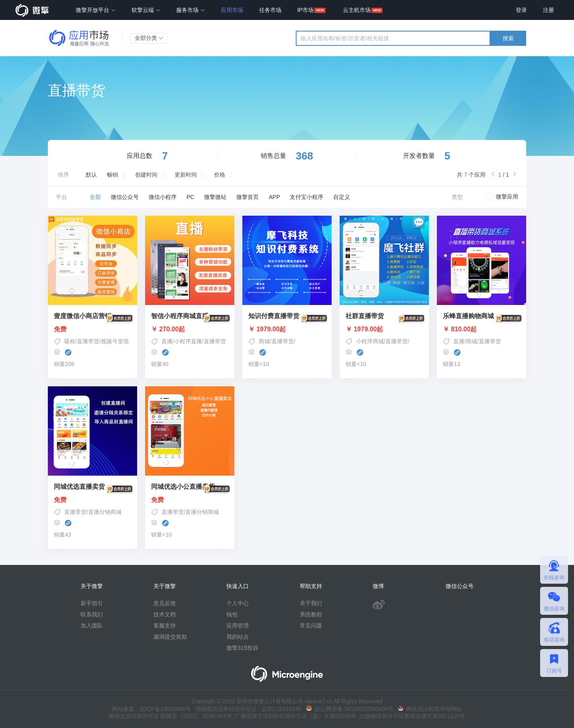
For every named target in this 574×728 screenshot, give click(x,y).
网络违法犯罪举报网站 (430, 709)
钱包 (232, 614)
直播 (167, 341)
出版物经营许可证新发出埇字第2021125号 (411, 716)
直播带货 (88, 341)
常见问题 (311, 626)
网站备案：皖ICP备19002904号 (151, 709)
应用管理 (238, 626)
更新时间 (186, 175)
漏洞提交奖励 (170, 637)
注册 (548, 10)
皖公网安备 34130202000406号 (350, 709)
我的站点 (238, 637)
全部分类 (149, 38)
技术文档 (165, 614)
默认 (91, 175)
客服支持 (165, 626)
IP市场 (306, 10)
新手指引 (92, 603)
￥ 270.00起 (190, 329)
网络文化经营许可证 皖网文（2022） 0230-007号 (170, 716)
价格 (220, 175)
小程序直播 (188, 341)
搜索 (508, 38)
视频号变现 (115, 341)
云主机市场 (357, 10)
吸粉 (70, 341)
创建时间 (146, 175)
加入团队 (92, 626)
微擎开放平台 (96, 10)
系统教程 (311, 614)
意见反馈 (165, 603)
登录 (521, 10)
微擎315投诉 (242, 648)
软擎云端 (146, 10)
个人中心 (238, 603)
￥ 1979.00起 (287, 329)
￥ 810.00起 (482, 329)
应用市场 (232, 10)
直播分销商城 (105, 512)
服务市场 (191, 10)
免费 (92, 329)
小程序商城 (370, 341)
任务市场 (270, 10)
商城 (264, 341)
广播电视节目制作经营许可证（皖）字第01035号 (294, 716)
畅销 (112, 175)
